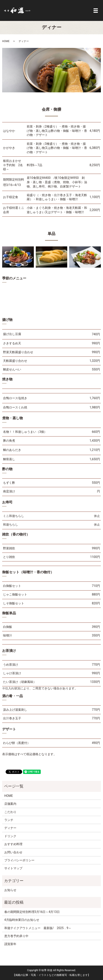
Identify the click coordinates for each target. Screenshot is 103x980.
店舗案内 (10, 804)
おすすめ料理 (13, 844)
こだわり (10, 812)
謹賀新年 (10, 944)
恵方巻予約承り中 (16, 936)
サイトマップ (13, 868)
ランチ (9, 820)
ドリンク (10, 836)
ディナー (10, 828)
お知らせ (10, 890)
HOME (6, 41)
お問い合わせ (13, 852)
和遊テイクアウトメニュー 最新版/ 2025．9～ (39, 928)
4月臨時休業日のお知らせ (22, 920)
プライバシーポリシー (19, 860)
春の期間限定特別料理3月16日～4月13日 (32, 912)
